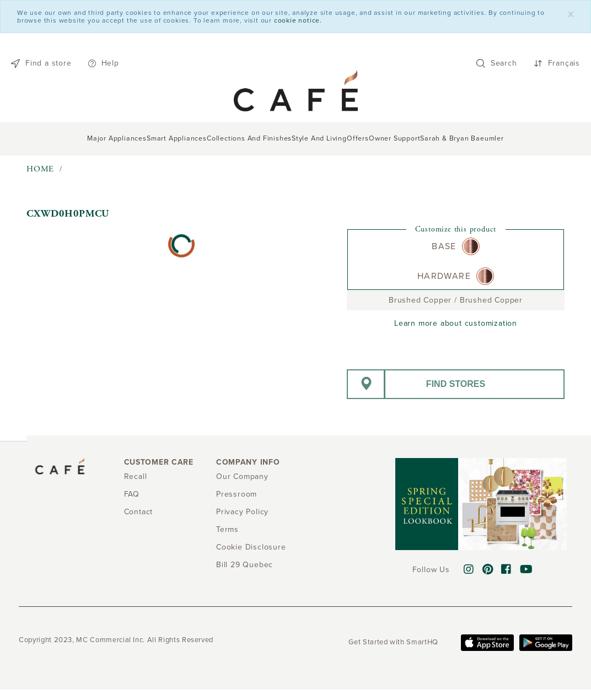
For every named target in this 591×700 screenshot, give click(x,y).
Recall (136, 476)
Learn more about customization (456, 323)
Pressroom (237, 494)
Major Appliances (117, 139)
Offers (358, 139)
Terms (227, 529)
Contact (139, 512)
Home (40, 169)
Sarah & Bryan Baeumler (462, 139)
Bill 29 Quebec (245, 565)
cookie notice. (298, 20)
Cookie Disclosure (251, 547)
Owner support (394, 139)
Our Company (242, 476)
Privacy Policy (242, 512)
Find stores (456, 384)
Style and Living (319, 139)
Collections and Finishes (249, 139)
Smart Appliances (177, 139)
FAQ (132, 494)
